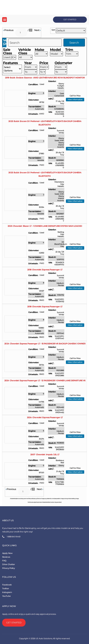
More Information (75, 99)
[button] (5, 20)
